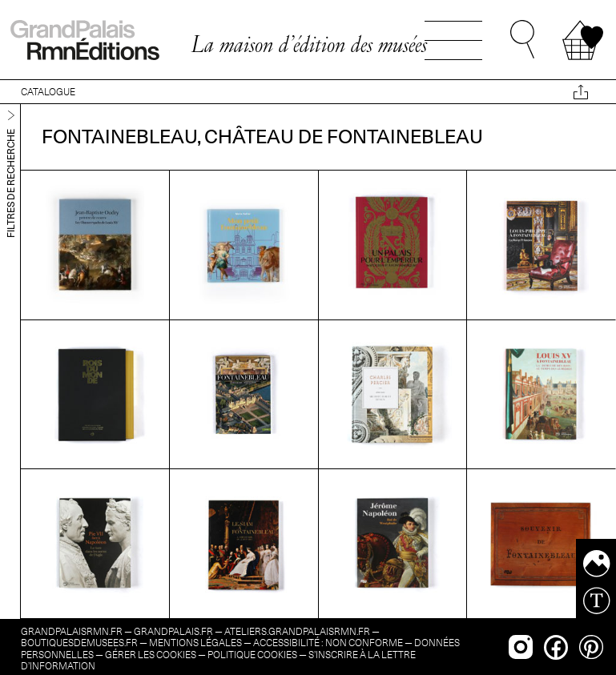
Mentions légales (195, 643)
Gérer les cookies (151, 655)
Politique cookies (252, 655)
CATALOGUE (48, 92)
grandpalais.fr (173, 631)
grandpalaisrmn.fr (72, 631)
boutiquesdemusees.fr (79, 643)
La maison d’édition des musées (309, 44)
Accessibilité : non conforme (328, 643)
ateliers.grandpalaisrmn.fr (297, 631)
